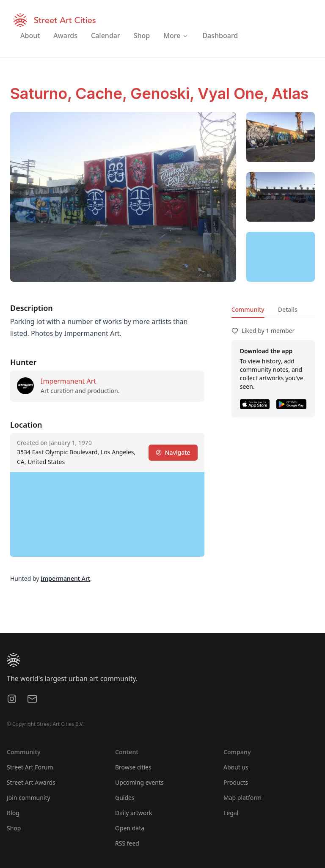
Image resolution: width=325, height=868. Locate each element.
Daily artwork (134, 813)
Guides (125, 798)
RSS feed (127, 843)
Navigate (173, 452)
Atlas (290, 93)
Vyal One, (235, 93)
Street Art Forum (30, 767)
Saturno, (43, 93)
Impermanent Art (68, 381)
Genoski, (164, 93)
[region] (281, 257)
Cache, (103, 93)
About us (236, 767)
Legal (231, 813)
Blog (13, 813)
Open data (130, 828)
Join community (29, 798)
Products (236, 782)
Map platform (242, 798)
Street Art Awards (31, 782)
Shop (14, 828)
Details (288, 309)
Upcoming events (139, 782)
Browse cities (133, 767)
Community (248, 309)
